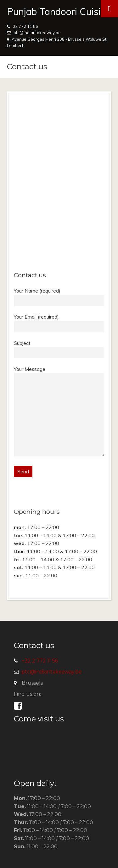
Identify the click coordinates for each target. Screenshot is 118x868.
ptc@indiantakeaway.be (37, 33)
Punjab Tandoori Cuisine (59, 12)
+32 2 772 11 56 (40, 661)
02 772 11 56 (25, 26)
